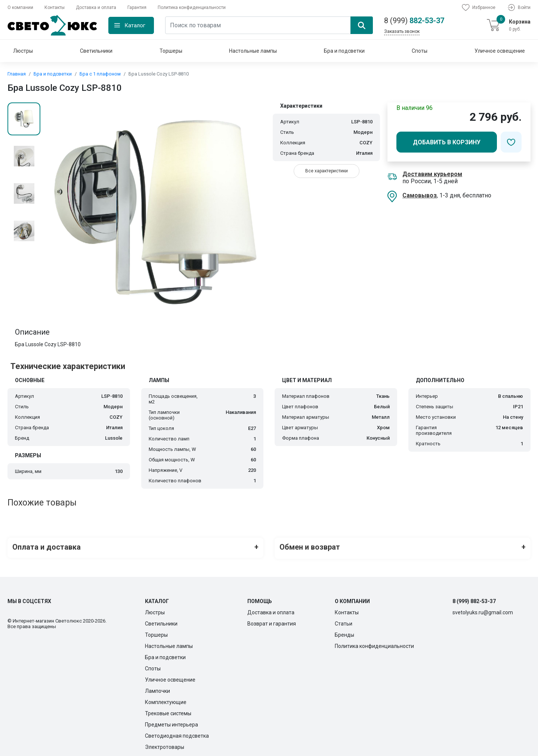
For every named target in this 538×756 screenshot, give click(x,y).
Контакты (55, 7)
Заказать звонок (402, 31)
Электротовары (165, 744)
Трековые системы (168, 711)
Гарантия (137, 7)
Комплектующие (166, 700)
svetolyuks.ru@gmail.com (483, 610)
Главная (17, 74)
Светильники (96, 51)
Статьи (344, 621)
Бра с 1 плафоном (100, 74)
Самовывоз (420, 195)
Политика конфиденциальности (192, 7)
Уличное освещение (500, 51)
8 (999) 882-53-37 (474, 599)
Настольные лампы (253, 51)
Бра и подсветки (344, 51)
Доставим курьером (432, 174)
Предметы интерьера (171, 722)
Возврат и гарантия (272, 621)
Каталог (135, 25)
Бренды (344, 632)
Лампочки (157, 688)
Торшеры (171, 51)
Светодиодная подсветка (177, 733)
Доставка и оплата (96, 7)
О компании (20, 7)
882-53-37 (414, 21)
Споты (420, 51)
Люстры (23, 51)
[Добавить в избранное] (511, 142)
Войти (519, 7)
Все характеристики (327, 171)
